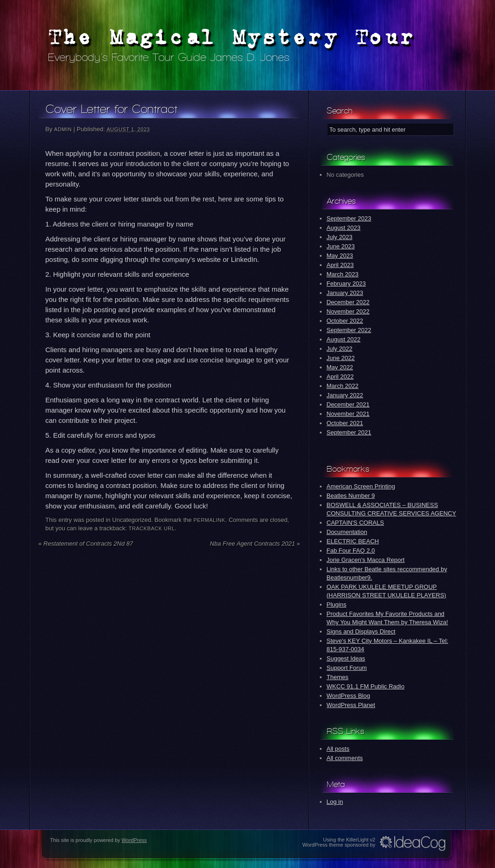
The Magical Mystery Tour (232, 37)
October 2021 (345, 423)
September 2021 (349, 432)
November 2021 (348, 414)
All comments (345, 758)
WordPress (134, 840)
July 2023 (340, 237)
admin (63, 129)
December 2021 (348, 404)
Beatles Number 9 (351, 496)
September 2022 (349, 330)
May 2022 (340, 367)
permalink (209, 520)
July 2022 (340, 349)
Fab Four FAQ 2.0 (351, 551)
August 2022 (344, 339)
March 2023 (343, 274)
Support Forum (347, 668)
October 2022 (345, 321)
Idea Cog (412, 843)
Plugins (337, 604)
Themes (338, 677)
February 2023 (346, 284)
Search (340, 110)
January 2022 (345, 395)
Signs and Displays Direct (361, 631)
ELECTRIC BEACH (353, 541)
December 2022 (348, 302)
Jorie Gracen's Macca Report (366, 560)
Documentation (347, 532)
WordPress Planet (351, 705)
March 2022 (343, 386)
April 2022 (340, 377)
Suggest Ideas (346, 658)
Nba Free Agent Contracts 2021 (255, 544)
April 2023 (340, 265)
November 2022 (348, 311)
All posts (338, 749)
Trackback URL (152, 528)
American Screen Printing (361, 486)
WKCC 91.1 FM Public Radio (366, 686)
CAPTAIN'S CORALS (356, 523)
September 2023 (349, 218)
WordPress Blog (349, 696)
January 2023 (345, 293)
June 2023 (341, 246)
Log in (335, 802)
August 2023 (344, 228)
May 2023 (340, 256)
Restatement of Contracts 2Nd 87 (86, 544)
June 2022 (341, 358)
